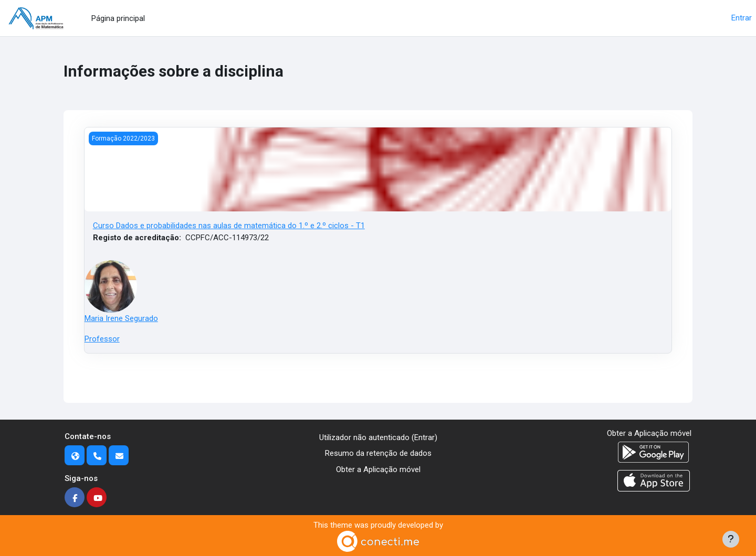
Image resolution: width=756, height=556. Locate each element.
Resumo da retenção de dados (378, 453)
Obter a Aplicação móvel (378, 469)
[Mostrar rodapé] (731, 539)
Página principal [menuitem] (118, 18)
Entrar (742, 18)
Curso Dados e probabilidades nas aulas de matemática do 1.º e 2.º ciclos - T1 (229, 226)
